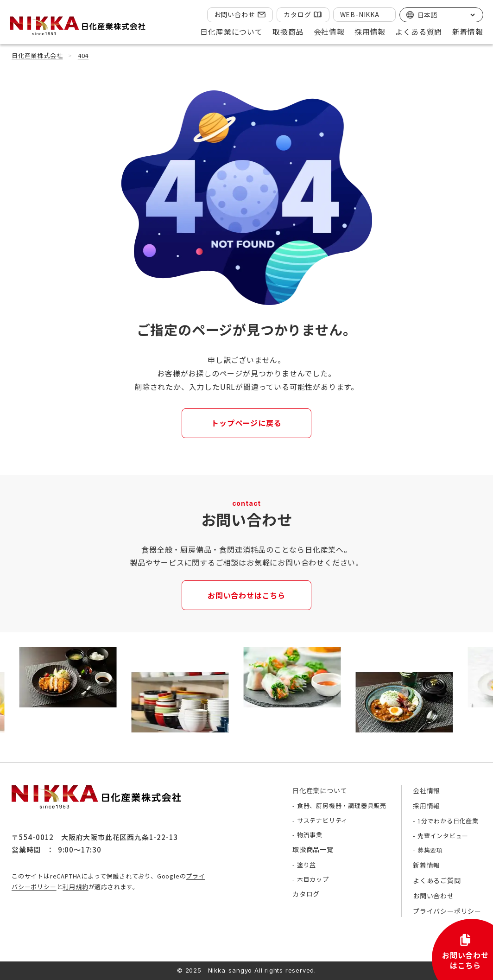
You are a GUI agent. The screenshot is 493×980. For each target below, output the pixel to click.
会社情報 (427, 790)
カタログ (297, 14)
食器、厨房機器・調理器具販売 (342, 805)
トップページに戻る (246, 423)
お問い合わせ (235, 14)
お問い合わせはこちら (246, 595)
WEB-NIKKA (360, 14)
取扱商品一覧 (313, 849)
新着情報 (468, 32)
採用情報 (427, 806)
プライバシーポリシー (447, 911)
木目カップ (313, 879)
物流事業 (310, 835)
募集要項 (430, 850)
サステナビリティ (322, 820)
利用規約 (75, 887)
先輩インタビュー (443, 836)
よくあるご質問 (437, 880)
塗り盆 (307, 865)
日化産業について (320, 790)
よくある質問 (419, 32)
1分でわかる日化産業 (448, 821)
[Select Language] (446, 15)
